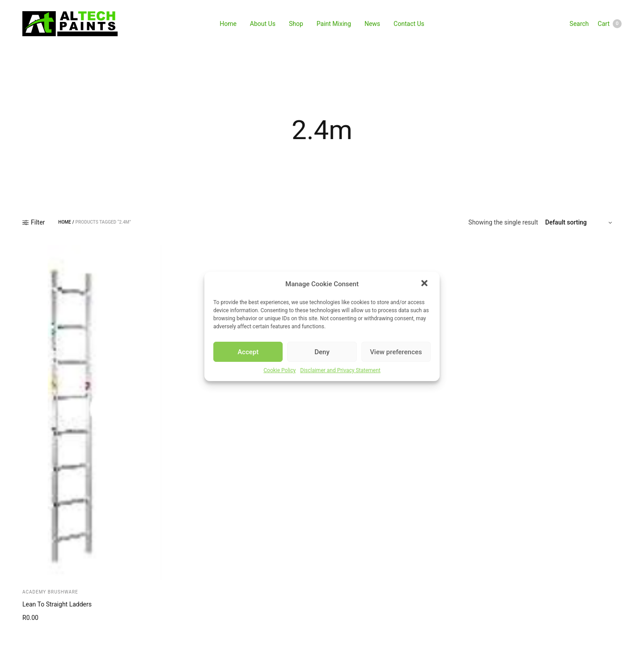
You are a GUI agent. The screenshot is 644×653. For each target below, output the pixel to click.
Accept (248, 352)
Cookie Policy (280, 370)
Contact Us (409, 24)
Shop (296, 24)
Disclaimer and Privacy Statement (340, 370)
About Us (263, 24)
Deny (322, 352)
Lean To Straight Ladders (57, 604)
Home (228, 24)
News (372, 24)
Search (579, 24)
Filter (34, 222)
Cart (610, 24)
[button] (425, 284)
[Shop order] (580, 222)
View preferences (396, 352)
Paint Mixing (334, 24)
